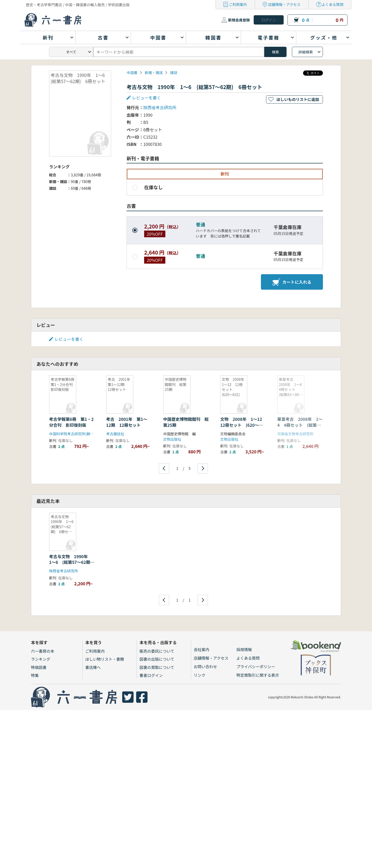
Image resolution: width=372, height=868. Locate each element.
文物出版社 (172, 439)
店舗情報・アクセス (284, 4)
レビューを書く (146, 98)
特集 (35, 675)
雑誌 (174, 73)
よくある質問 (332, 4)
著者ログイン (151, 675)
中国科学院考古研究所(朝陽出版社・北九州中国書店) (92, 434)
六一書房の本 (43, 651)
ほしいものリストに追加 (298, 99)
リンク (200, 675)
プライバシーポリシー (256, 666)
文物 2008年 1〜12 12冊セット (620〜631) (243, 425)
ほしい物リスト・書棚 (105, 659)
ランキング (41, 659)
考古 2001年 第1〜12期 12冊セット (127, 422)
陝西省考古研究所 (160, 107)
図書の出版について (157, 659)
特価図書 (39, 667)
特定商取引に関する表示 (258, 675)
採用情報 (244, 649)
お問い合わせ (205, 666)
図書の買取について (157, 667)
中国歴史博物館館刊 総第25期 (186, 422)
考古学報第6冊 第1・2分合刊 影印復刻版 (71, 422)
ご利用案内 (238, 4)
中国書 (132, 73)
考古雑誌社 (115, 434)
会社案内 (202, 649)
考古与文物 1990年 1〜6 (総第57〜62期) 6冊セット (72, 562)
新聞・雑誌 (154, 73)
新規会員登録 (239, 20)
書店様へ (93, 667)
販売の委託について (157, 651)
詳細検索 (306, 52)
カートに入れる (292, 282)
